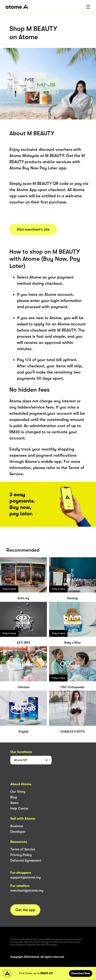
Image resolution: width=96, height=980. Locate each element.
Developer (18, 832)
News (14, 803)
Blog (14, 797)
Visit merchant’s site (33, 229)
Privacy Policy (21, 855)
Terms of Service (23, 849)
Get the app (25, 910)
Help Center (19, 808)
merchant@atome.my (27, 890)
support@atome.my (25, 877)
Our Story (18, 792)
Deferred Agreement (26, 860)
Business (17, 826)
